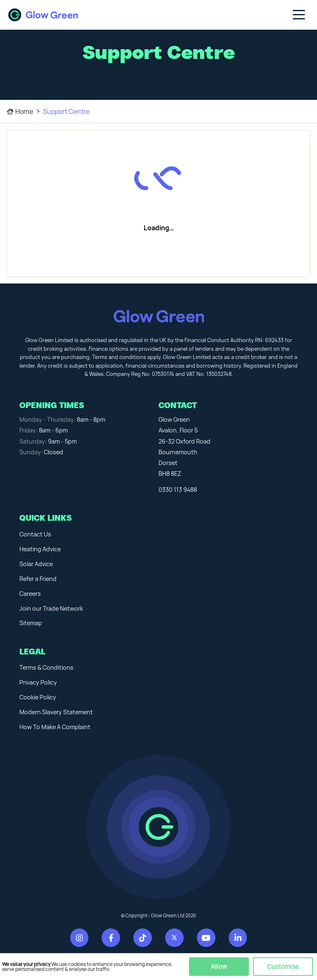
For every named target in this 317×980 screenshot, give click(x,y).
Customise (283, 967)
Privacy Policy (38, 682)
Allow (219, 967)
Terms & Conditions (46, 667)
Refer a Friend (38, 579)
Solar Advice (36, 564)
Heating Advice (40, 549)
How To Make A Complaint (55, 727)
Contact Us (35, 534)
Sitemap (31, 623)
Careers (30, 594)
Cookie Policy (38, 697)
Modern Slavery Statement (56, 712)
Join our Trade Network (51, 608)
